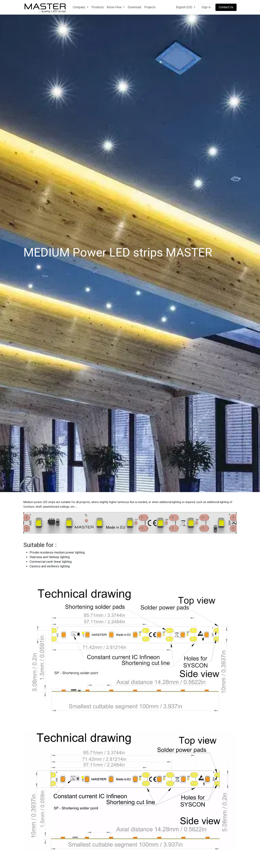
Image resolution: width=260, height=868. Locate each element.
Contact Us (226, 7)
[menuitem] (81, 7)
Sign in (206, 7)
